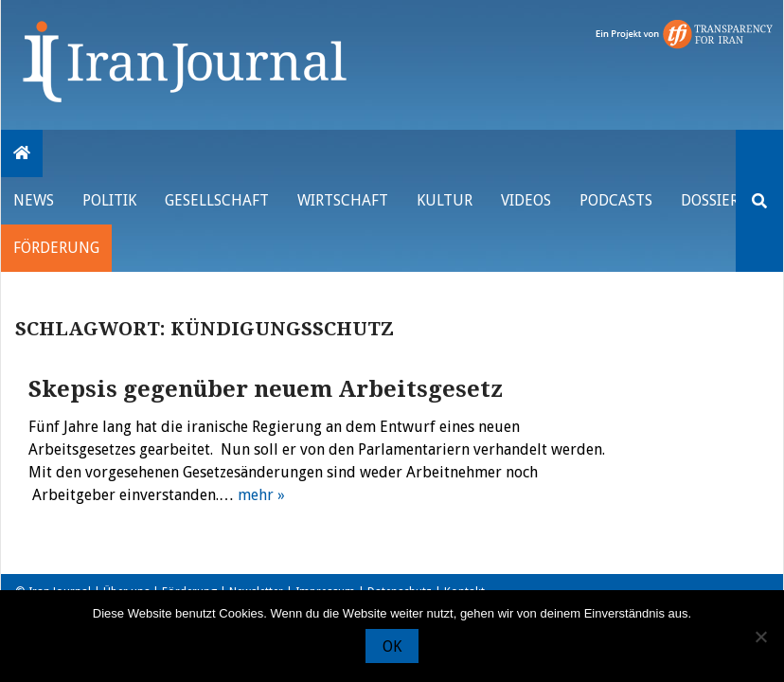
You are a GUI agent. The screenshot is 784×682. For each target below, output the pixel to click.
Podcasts (616, 200)
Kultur (445, 200)
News (34, 200)
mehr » (261, 495)
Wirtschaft (343, 200)
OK (392, 646)
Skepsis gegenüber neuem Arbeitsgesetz (266, 389)
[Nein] (760, 637)
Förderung (56, 248)
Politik (109, 200)
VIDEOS (526, 200)
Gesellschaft (217, 200)
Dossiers (713, 200)
